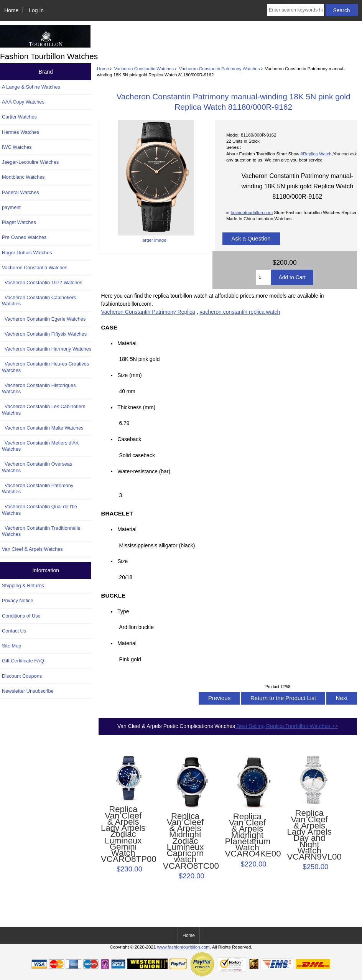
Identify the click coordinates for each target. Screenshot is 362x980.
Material (127, 343)
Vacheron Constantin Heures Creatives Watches (45, 367)
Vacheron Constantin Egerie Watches (44, 319)
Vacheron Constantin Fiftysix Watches (44, 334)
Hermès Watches (21, 132)
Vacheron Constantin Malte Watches (43, 428)
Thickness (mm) (136, 407)
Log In (36, 10)
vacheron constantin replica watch (240, 312)
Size (123, 561)
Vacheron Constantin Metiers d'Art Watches (40, 446)
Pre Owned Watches (24, 237)
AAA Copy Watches (23, 102)
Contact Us (14, 631)
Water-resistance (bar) (146, 471)
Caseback (129, 439)
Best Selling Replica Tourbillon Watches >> (286, 726)
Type (123, 611)
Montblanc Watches (23, 177)
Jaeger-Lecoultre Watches (30, 162)
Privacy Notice (17, 600)
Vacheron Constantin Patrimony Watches (220, 68)
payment (11, 207)
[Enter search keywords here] (295, 10)
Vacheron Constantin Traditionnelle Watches (41, 531)
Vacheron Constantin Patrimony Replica (148, 312)
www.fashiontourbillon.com (183, 947)
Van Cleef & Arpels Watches (32, 549)
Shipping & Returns (23, 586)
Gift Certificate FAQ (23, 661)
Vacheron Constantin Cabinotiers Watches (39, 301)
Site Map (12, 646)
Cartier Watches (19, 117)
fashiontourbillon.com (252, 212)
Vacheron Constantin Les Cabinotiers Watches (44, 409)
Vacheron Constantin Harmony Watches (47, 349)
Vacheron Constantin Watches (144, 68)
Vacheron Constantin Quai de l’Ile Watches (39, 510)
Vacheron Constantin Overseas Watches (37, 467)
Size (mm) (129, 375)
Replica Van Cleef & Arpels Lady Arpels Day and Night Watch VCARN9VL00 (309, 835)
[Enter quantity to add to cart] (264, 277)
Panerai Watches (21, 192)
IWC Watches (17, 147)
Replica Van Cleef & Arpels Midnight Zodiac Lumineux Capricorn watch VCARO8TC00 (185, 841)
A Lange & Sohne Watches (31, 87)
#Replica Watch (316, 154)
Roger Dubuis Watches (27, 253)
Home (11, 10)
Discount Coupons (22, 676)
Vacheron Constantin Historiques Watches (39, 388)
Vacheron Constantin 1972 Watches (42, 282)
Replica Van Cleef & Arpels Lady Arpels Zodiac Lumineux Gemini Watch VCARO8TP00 (123, 834)
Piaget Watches (19, 222)
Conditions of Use (21, 616)
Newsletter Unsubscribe (28, 691)
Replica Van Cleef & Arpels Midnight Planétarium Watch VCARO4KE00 (247, 835)
